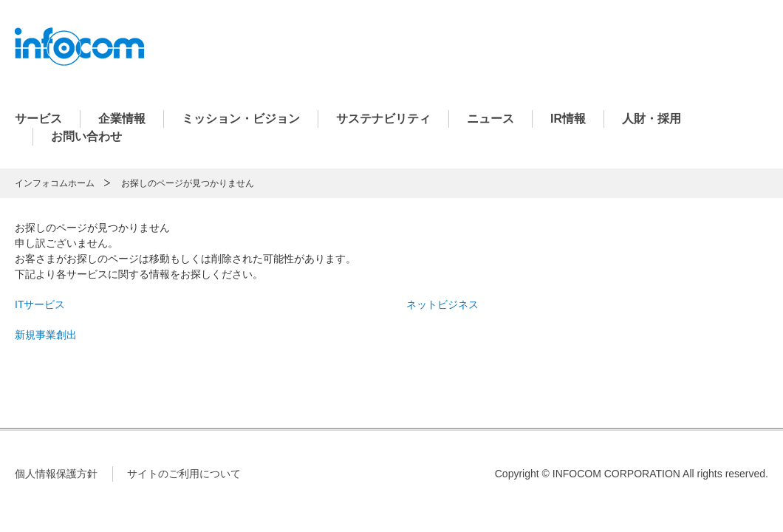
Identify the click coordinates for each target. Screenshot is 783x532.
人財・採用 (652, 119)
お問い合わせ (86, 136)
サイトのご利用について (184, 474)
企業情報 (122, 119)
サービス (38, 119)
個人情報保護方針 (56, 474)
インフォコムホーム (55, 183)
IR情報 (568, 119)
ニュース (490, 119)
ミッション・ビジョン (241, 119)
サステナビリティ (383, 119)
